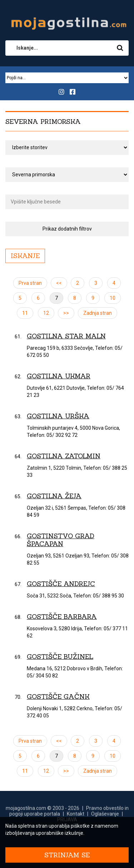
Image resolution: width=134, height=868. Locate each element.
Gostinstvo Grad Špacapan (61, 540)
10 (113, 298)
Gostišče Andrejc (61, 584)
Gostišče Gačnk (58, 697)
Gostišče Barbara (62, 617)
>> (66, 313)
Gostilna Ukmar (59, 376)
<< (59, 283)
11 (25, 313)
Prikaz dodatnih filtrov (67, 229)
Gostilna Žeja (54, 496)
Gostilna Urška (58, 416)
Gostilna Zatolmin (64, 456)
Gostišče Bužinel (60, 657)
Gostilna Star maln (66, 336)
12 (46, 313)
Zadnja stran (98, 313)
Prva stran (30, 283)
